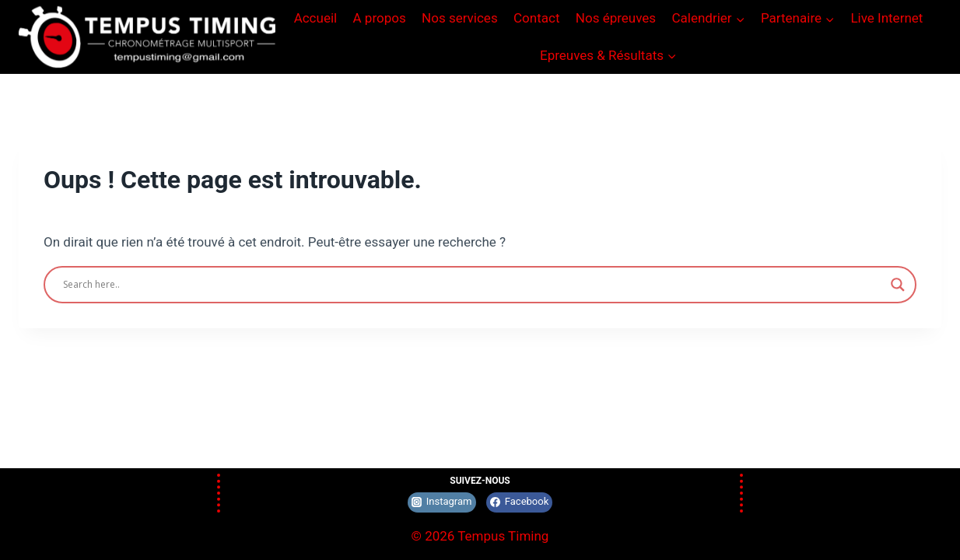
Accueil (316, 18)
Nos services (460, 18)
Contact (536, 18)
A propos (380, 18)
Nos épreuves (616, 18)
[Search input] (473, 285)
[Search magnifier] (898, 285)
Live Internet (886, 18)
